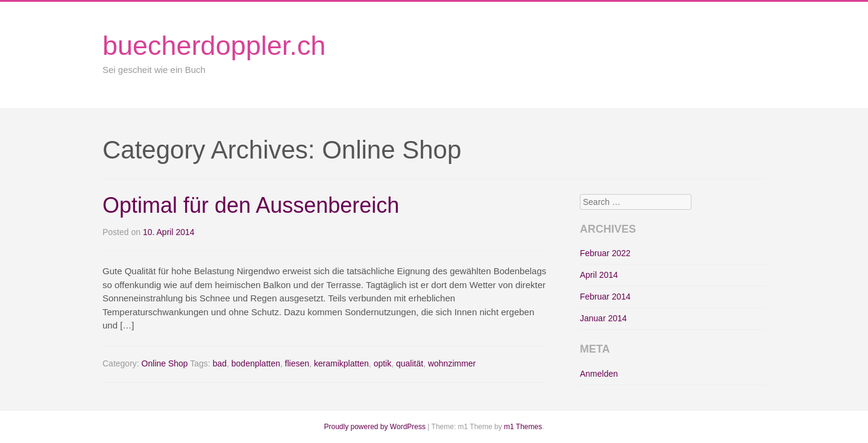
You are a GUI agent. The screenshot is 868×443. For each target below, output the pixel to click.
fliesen (297, 363)
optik (383, 363)
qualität (410, 363)
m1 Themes (523, 427)
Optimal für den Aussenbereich (251, 205)
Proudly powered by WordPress (375, 427)
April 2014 (599, 275)
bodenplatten (256, 363)
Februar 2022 (605, 253)
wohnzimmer (452, 363)
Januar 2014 (603, 318)
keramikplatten (341, 363)
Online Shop (165, 363)
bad (220, 363)
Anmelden (599, 374)
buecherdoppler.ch (214, 46)
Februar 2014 (605, 297)
